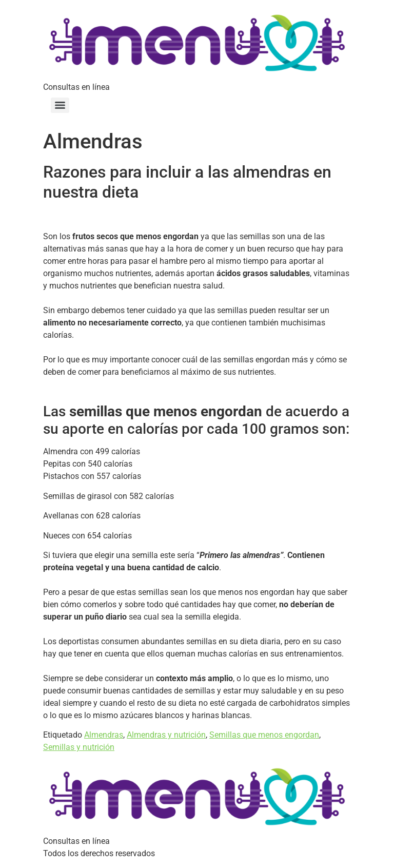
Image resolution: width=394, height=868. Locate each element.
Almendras (104, 735)
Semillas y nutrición (79, 747)
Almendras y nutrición (166, 735)
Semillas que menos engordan (264, 735)
